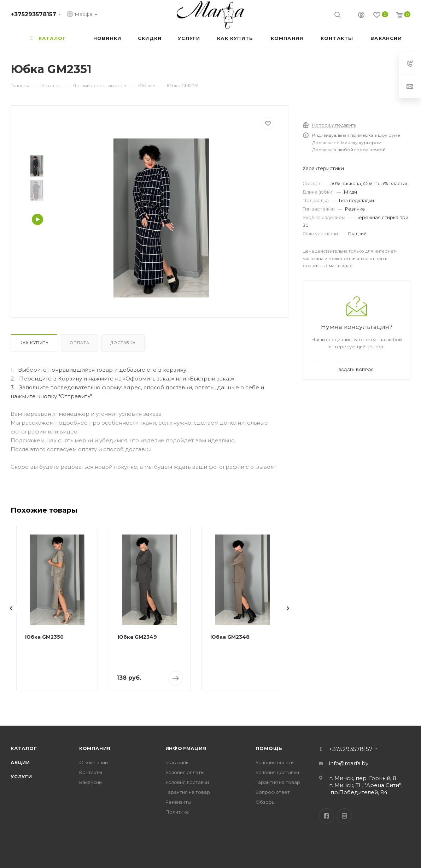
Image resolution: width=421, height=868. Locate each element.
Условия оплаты (185, 772)
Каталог (24, 748)
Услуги (21, 777)
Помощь (269, 748)
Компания (95, 748)
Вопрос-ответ (273, 792)
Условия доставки (187, 782)
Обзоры (265, 802)
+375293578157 (33, 14)
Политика (177, 812)
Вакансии (90, 782)
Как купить (34, 343)
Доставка (123, 343)
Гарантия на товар (188, 792)
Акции (20, 762)
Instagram (344, 816)
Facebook (326, 816)
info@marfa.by (349, 763)
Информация (186, 748)
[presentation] (11, 608)
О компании (93, 762)
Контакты (91, 772)
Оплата (80, 343)
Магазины (177, 762)
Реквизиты (178, 802)
